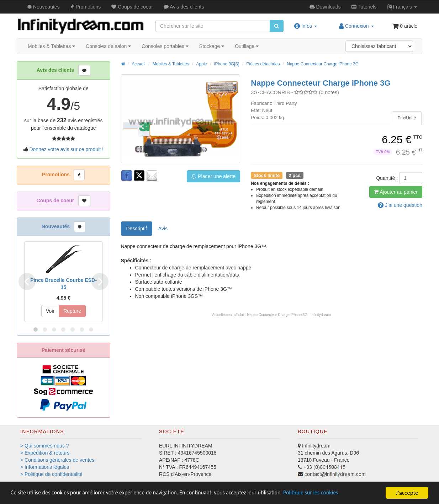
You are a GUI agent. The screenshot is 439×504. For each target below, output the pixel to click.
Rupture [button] (72, 311)
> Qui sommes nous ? (45, 446)
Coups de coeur (132, 7)
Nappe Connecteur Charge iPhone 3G (323, 64)
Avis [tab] (163, 229)
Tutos (364, 7)
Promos (86, 7)
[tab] (407, 118)
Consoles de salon (108, 46)
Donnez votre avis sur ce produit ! (66, 149)
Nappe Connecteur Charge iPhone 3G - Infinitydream (289, 315)
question (400, 205)
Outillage (247, 46)
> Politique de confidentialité (51, 474)
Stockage (212, 46)
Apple (202, 64)
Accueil (138, 64)
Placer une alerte (213, 176)
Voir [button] (50, 311)
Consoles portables (165, 46)
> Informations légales (45, 467)
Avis (184, 7)
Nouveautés (44, 7)
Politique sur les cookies (331, 493)
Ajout (396, 192)
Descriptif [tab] (137, 229)
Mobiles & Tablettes (51, 46)
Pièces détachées (263, 64)
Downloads (325, 7)
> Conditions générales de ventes (57, 460)
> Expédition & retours (45, 453)
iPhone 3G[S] (227, 64)
